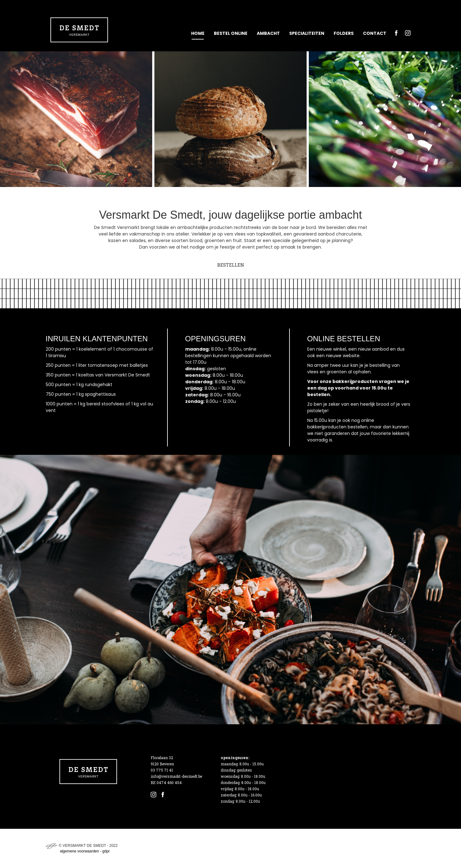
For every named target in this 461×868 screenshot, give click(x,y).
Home (198, 33)
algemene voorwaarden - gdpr (85, 851)
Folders (344, 33)
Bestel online (231, 33)
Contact (375, 33)
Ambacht (268, 33)
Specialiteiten (307, 33)
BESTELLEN (231, 265)
